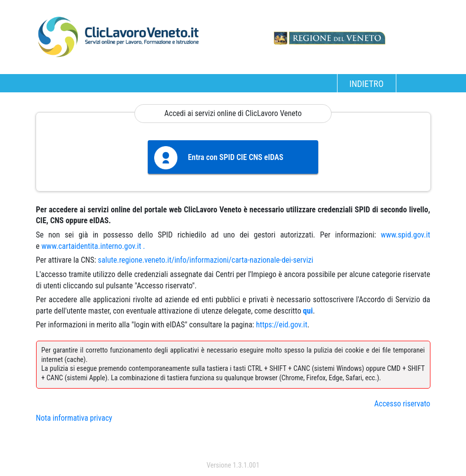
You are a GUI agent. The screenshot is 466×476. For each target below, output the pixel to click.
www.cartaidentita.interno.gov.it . (93, 246)
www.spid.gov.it (406, 235)
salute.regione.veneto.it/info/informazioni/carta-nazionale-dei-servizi (206, 260)
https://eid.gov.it (282, 325)
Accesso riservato (402, 404)
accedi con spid (233, 446)
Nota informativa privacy (74, 418)
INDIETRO (366, 84)
